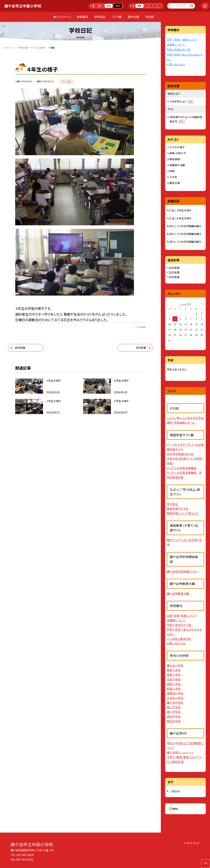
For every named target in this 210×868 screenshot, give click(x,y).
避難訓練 (175, 791)
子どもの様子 (177, 147)
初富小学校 (174, 689)
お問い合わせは (176, 65)
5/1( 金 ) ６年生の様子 (179, 218)
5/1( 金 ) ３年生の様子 (179, 210)
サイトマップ (193, 843)
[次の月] (203, 304)
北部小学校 (174, 679)
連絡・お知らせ (178, 153)
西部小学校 (174, 684)
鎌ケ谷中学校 (175, 703)
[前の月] (168, 304)
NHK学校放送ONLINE (180, 454)
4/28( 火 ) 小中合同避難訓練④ (184, 226)
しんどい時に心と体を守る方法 (185, 418)
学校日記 (100, 17)
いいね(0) (141, 327)
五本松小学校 (175, 698)
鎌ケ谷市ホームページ (180, 752)
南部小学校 (174, 675)
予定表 (149, 17)
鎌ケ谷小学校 (175, 665)
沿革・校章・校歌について (182, 40)
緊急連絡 (175, 159)
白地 (109, 6)
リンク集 (117, 17)
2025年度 (174, 272)
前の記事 (20, 348)
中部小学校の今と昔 (178, 50)
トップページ (64, 17)
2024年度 (174, 277)
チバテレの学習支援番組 (182, 468)
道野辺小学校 (175, 693)
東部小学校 (174, 670)
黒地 (118, 6)
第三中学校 (174, 712)
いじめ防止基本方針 (179, 639)
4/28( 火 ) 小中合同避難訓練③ (184, 234)
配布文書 (133, 17)
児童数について (176, 45)
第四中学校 (174, 716)
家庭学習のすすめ (178, 509)
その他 (173, 177)
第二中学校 (174, 707)
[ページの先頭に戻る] (206, 864)
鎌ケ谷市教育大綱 (178, 593)
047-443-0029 (25, 855)
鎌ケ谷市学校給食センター (183, 571)
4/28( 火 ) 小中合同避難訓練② (184, 242)
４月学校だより (182, 101)
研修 (172, 171)
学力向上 (172, 504)
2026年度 (174, 268)
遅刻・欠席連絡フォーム (182, 423)
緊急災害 (175, 183)
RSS (175, 809)
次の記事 (141, 348)
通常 (100, 6)
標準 (140, 6)
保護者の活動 (177, 165)
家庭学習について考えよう (183, 513)
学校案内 (82, 17)
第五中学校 (174, 721)
